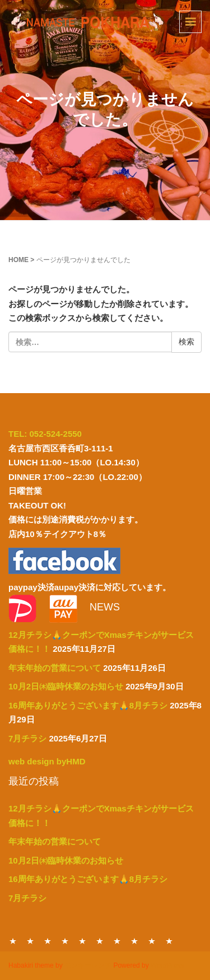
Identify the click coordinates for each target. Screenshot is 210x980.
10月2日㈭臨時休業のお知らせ (66, 686)
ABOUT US (134, 941)
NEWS (169, 941)
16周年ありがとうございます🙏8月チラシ (88, 705)
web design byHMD (47, 761)
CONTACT (117, 941)
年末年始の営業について (55, 668)
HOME (18, 260)
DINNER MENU (30, 941)
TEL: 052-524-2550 (45, 434)
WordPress (167, 965)
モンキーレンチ (88, 965)
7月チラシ (27, 738)
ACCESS (152, 941)
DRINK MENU (100, 941)
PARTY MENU (82, 941)
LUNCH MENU (48, 941)
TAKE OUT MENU (65, 941)
